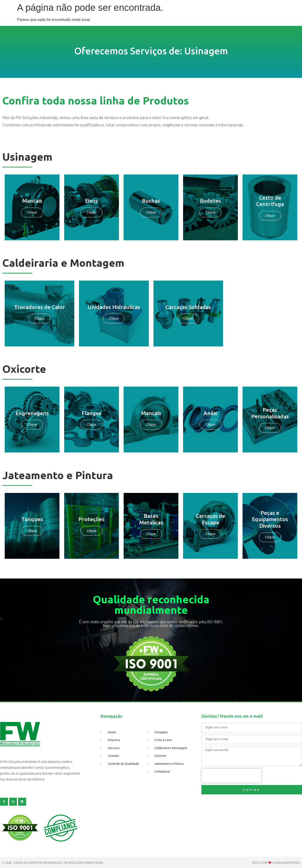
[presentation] (231, 776)
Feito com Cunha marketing (276, 863)
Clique (210, 212)
